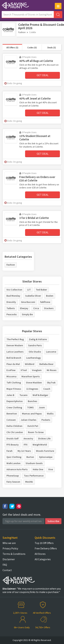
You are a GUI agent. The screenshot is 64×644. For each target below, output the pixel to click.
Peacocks (12, 314)
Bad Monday (13, 296)
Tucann (23, 395)
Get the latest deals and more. (22, 515)
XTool (24, 370)
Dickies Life (44, 438)
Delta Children (14, 426)
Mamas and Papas (32, 413)
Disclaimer (9, 559)
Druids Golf (12, 438)
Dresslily (11, 302)
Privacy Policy (10, 548)
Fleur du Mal (13, 364)
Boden (50, 296)
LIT (29, 290)
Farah (9, 451)
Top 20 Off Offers (44, 543)
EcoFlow (11, 370)
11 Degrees (32, 389)
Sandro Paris (35, 345)
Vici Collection (14, 290)
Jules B (10, 395)
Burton (30, 457)
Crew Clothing (14, 407)
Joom (42, 407)
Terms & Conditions (14, 554)
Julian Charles (29, 420)
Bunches (33, 401)
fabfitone (45, 302)
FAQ (5, 565)
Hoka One (38, 469)
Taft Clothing (14, 382)
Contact (7, 570)
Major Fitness (14, 389)
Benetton (12, 413)
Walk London (13, 463)
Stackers (49, 308)
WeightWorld (40, 445)
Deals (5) (52, 47)
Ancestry (28, 438)
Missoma (11, 376)
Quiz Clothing (14, 457)
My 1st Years (24, 451)
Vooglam (37, 370)
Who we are (9, 543)
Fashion (22, 32)
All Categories (43, 559)
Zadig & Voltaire (38, 339)
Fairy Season (13, 482)
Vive (51, 469)
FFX (26, 445)
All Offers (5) (12, 47)
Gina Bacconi (28, 302)
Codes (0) (32, 47)
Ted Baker (41, 290)
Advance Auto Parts (17, 469)
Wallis (50, 413)
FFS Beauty (13, 445)
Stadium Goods (34, 463)
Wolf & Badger (40, 395)
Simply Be (27, 314)
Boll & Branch (14, 358)
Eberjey (24, 308)
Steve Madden (34, 382)
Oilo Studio (35, 352)
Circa (36, 308)
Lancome (51, 352)
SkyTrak (51, 382)
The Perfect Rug (15, 339)
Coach (47, 389)
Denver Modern (15, 345)
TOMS (30, 407)
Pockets (46, 420)
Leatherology (34, 358)
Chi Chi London (15, 432)
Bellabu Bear (46, 364)
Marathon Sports (31, 376)
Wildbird (30, 364)
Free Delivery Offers (46, 548)
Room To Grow (36, 432)
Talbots (11, 308)
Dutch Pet (33, 426)
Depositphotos (15, 401)
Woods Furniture (45, 451)
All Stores (40, 554)
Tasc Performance (34, 476)
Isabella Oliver (33, 296)
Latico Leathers (15, 352)
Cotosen (11, 420)
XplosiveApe (46, 457)
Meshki (29, 482)
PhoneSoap (13, 476)
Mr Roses (52, 370)
